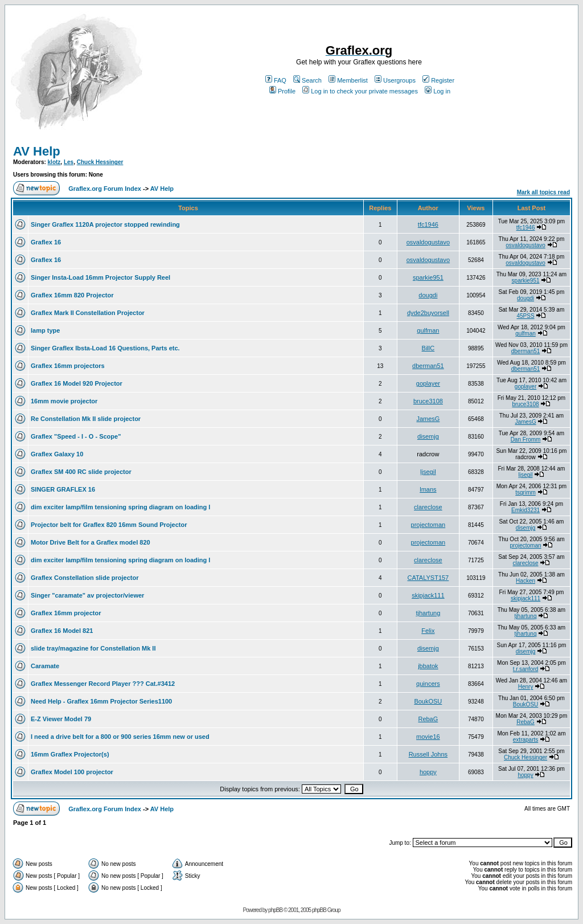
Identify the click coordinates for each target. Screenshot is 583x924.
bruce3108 (428, 401)
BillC (428, 348)
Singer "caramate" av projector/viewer (87, 595)
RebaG (428, 719)
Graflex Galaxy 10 (57, 454)
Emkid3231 (525, 510)
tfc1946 (428, 224)
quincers (428, 684)
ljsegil (428, 472)
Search (307, 80)
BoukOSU (428, 701)
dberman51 (526, 351)
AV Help (37, 151)
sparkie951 (428, 277)
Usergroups (395, 80)
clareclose (428, 507)
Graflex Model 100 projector (72, 772)
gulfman (428, 330)
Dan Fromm (526, 439)
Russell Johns (428, 754)
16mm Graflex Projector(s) (70, 754)
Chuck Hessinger (100, 162)
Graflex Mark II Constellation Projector (88, 313)
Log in (438, 91)
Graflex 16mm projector (66, 613)
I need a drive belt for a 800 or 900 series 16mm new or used (120, 737)
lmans (428, 489)
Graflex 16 (46, 242)
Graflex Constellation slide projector (85, 578)
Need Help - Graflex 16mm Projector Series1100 (101, 701)
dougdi (428, 295)
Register (438, 80)
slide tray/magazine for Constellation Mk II (93, 648)
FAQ (276, 80)
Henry (526, 687)
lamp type (45, 330)
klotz (54, 162)
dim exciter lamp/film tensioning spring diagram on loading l (120, 507)
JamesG (428, 419)
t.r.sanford (525, 669)
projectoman (428, 525)
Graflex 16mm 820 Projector (72, 295)
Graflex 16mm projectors (68, 366)
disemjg (428, 436)
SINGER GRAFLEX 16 (63, 489)
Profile (282, 91)
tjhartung (428, 613)
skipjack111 (428, 595)
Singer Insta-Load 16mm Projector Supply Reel (100, 277)
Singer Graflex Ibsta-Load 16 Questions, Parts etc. (105, 348)
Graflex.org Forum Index (105, 189)
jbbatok (428, 666)
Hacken (525, 581)
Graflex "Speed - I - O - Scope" (76, 436)
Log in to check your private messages (360, 91)
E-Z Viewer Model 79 (61, 719)
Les (69, 162)
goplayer (428, 383)
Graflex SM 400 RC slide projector (81, 472)
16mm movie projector (64, 401)
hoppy (428, 772)
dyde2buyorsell (428, 313)
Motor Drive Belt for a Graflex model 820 (91, 542)
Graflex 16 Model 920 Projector (77, 383)
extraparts (525, 740)
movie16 (428, 737)
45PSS (525, 316)
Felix (428, 631)
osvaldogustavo (428, 242)
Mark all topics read (543, 192)
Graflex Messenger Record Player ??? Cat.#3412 (103, 684)
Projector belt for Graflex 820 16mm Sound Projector (109, 525)
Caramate (45, 666)
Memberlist (348, 80)
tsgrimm (525, 492)
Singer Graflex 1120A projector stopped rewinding (105, 224)
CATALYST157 (428, 578)
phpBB (275, 910)
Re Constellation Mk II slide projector (86, 419)
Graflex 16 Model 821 (62, 631)
